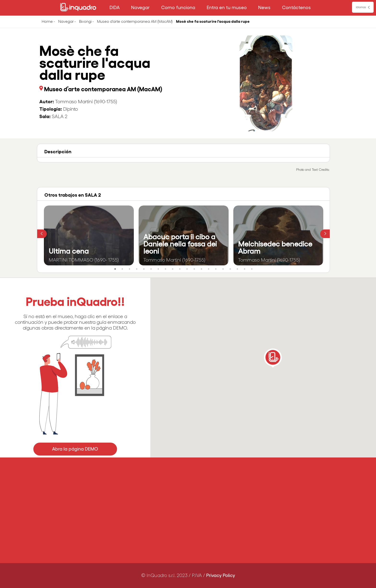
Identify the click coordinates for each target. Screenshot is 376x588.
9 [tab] (173, 269)
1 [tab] (115, 269)
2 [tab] (122, 269)
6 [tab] (151, 269)
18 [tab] (237, 269)
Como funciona (178, 8)
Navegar (140, 8)
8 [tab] (165, 269)
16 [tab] (223, 269)
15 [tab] (216, 269)
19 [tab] (245, 269)
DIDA (115, 8)
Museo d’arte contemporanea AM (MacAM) (135, 22)
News (264, 8)
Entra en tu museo (227, 8)
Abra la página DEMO (75, 449)
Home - (48, 22)
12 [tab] (194, 269)
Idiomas (361, 7)
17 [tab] (230, 269)
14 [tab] (209, 269)
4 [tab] (137, 269)
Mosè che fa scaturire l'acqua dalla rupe (213, 22)
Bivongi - (86, 22)
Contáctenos (296, 8)
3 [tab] (129, 269)
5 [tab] (144, 269)
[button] (273, 358)
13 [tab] (201, 269)
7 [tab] (158, 269)
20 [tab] (252, 269)
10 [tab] (180, 269)
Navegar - (67, 22)
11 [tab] (187, 269)
